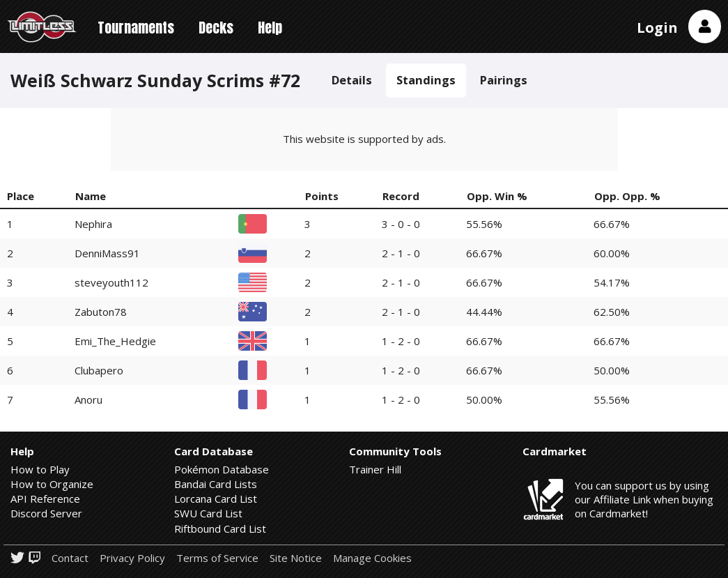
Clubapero (99, 370)
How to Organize (52, 484)
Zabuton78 (101, 312)
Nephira (93, 224)
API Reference (45, 499)
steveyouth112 (111, 282)
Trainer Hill (375, 469)
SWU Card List (208, 513)
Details (352, 80)
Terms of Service (217, 558)
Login (657, 28)
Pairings (504, 80)
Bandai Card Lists (216, 484)
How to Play (40, 469)
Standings (426, 80)
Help (270, 28)
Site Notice (296, 558)
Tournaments (136, 28)
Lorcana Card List (216, 499)
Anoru (88, 400)
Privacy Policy (132, 558)
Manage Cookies (372, 558)
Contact (70, 558)
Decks (216, 28)
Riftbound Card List (220, 528)
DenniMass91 (107, 253)
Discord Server (46, 513)
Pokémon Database (222, 469)
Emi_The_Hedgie (115, 341)
